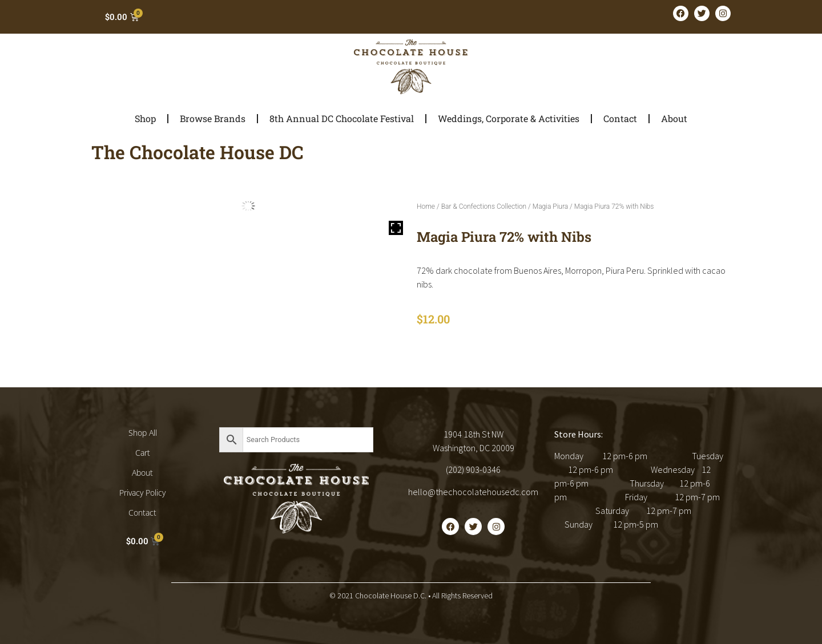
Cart (143, 453)
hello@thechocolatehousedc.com (473, 492)
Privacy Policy (142, 493)
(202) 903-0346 (473, 469)
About (674, 118)
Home (426, 206)
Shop (145, 118)
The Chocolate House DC (198, 152)
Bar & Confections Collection (484, 206)
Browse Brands (213, 118)
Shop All (143, 433)
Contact (620, 118)
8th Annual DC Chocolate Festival (342, 118)
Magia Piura (550, 206)
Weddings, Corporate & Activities (509, 118)
